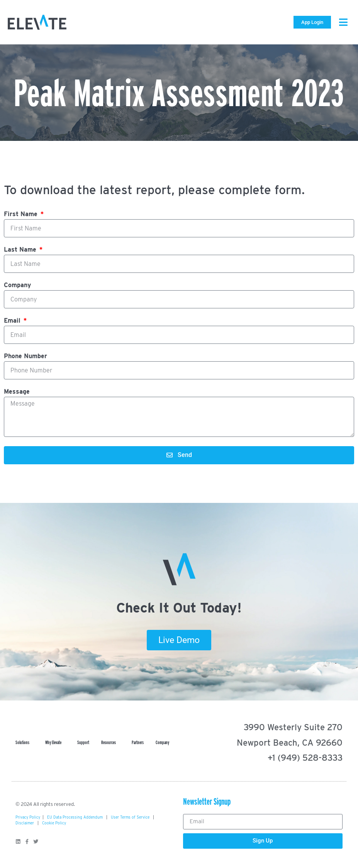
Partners (138, 742)
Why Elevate (55, 743)
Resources (110, 743)
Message (17, 392)
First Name (22, 214)
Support (83, 742)
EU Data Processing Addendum (75, 817)
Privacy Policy (28, 817)
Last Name (21, 250)
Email (13, 321)
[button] (344, 22)
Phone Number (25, 356)
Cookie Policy (54, 823)
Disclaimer (25, 823)
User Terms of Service (130, 817)
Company (17, 285)
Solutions (24, 743)
